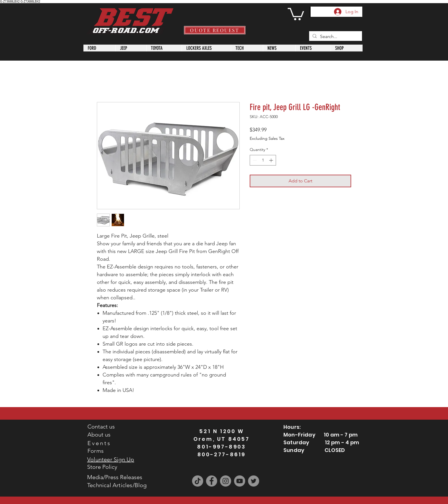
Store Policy (102, 467)
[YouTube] (240, 481)
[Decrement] (254, 160)
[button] (296, 13)
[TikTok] (198, 481)
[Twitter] (254, 481)
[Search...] (335, 37)
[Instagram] (226, 481)
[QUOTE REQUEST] (215, 30)
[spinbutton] (263, 160)
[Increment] (272, 160)
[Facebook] (212, 481)
